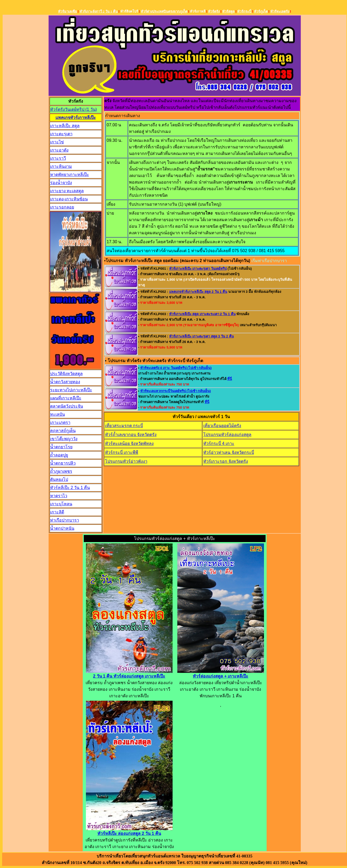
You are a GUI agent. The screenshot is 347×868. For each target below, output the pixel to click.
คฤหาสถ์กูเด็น (63, 431)
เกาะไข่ (57, 142)
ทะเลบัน (58, 414)
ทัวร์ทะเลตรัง (280, 11)
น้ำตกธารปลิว (63, 463)
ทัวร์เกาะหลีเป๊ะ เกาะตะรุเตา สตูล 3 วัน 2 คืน (201, 336)
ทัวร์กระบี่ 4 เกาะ (219, 443)
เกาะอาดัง (59, 150)
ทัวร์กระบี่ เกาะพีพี (122, 452)
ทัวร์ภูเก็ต (261, 11)
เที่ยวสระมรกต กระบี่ (124, 426)
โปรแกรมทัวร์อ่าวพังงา (126, 461)
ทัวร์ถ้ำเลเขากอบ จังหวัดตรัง (131, 435)
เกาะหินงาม (61, 166)
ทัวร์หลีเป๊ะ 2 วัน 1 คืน (70, 488)
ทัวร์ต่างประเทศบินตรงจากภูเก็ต (164, 11)
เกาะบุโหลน (61, 504)
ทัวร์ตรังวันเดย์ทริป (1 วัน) (74, 109)
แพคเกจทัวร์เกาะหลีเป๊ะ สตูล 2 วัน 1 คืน (198, 292)
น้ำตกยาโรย (61, 447)
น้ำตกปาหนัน (62, 528)
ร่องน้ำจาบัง (61, 183)
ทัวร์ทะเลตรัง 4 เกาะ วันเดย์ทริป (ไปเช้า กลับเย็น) (176, 368)
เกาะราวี (58, 158)
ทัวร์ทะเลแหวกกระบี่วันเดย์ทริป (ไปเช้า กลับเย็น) (176, 391)
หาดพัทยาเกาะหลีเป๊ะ (70, 175)
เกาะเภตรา (60, 422)
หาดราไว (59, 496)
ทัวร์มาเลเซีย (68, 11)
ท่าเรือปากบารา (65, 520)
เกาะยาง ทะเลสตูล (67, 191)
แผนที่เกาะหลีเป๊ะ (66, 398)
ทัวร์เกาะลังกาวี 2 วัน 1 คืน (99, 11)
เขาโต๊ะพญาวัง (64, 439)
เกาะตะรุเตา (61, 134)
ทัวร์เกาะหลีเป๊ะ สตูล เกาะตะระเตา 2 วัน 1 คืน (202, 314)
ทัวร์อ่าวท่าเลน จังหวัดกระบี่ (229, 452)
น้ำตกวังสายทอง (65, 382)
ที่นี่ (230, 379)
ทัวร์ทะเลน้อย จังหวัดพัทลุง (129, 443)
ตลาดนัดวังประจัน (67, 406)
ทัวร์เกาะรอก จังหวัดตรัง (226, 461)
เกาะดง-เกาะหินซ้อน (69, 199)
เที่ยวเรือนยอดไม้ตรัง (222, 426)
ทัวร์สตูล (228, 11)
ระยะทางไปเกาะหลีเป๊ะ (71, 390)
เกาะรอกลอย (62, 207)
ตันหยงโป (59, 479)
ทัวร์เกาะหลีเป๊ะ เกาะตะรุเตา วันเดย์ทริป (198, 269)
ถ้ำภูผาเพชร (61, 471)
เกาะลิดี (57, 512)
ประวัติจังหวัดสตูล (66, 374)
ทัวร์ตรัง (214, 11)
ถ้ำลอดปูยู (59, 455)
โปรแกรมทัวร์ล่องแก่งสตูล (227, 435)
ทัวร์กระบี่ (245, 11)
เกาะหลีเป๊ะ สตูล (65, 126)
